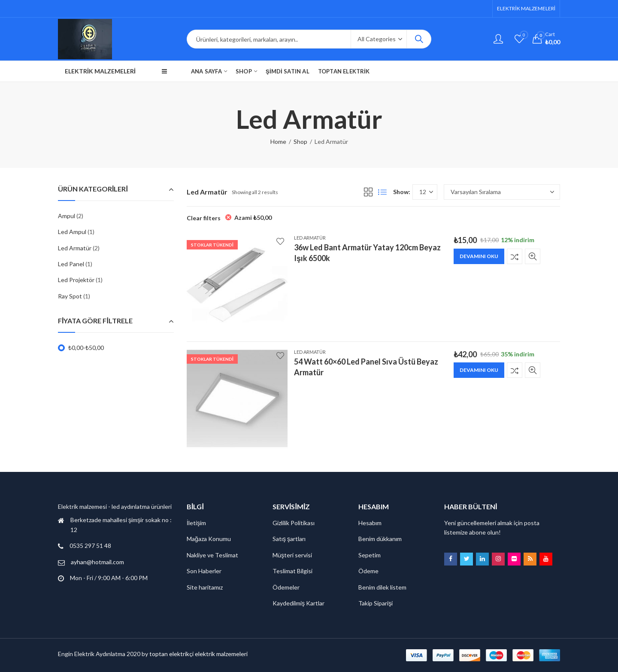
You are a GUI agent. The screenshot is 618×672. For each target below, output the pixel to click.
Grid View (368, 192)
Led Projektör (76, 280)
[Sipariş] (502, 192)
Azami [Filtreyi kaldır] (253, 217)
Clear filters (204, 218)
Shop (300, 141)
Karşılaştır (515, 256)
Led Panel (71, 264)
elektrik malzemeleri (221, 654)
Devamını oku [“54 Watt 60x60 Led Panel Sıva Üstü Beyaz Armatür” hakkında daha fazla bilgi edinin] (479, 370)
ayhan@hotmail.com (97, 562)
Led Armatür (310, 238)
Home (278, 141)
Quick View (533, 256)
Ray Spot (70, 296)
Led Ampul (72, 232)
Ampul (67, 216)
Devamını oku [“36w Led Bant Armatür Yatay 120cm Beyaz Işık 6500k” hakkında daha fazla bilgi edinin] (479, 256)
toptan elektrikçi (171, 654)
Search (419, 39)
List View (382, 192)
